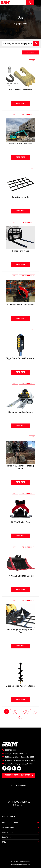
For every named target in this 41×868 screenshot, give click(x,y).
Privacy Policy (7, 832)
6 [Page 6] (34, 711)
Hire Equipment (27, 115)
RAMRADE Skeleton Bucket (21, 576)
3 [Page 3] (18, 711)
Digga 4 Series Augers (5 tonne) (21, 686)
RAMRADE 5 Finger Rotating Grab (21, 467)
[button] (31, 53)
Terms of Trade (8, 827)
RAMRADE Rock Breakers (20, 143)
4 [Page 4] (23, 711)
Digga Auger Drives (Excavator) (21, 358)
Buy (32, 61)
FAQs (4, 842)
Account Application (10, 822)
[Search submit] (36, 43)
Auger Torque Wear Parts (20, 90)
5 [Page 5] (29, 711)
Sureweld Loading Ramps (20, 412)
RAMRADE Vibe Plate (21, 522)
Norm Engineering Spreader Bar (21, 631)
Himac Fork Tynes (21, 251)
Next (21, 716)
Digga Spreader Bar (21, 197)
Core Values (7, 837)
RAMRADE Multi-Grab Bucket (20, 304)
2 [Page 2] (12, 711)
